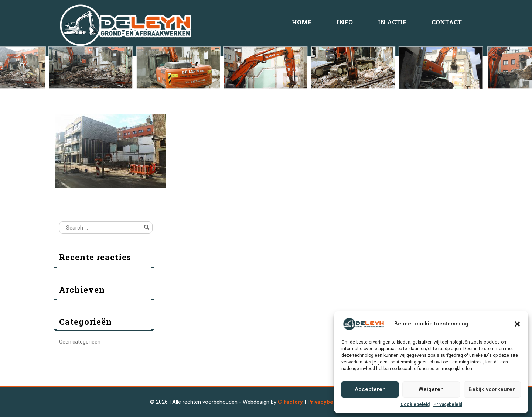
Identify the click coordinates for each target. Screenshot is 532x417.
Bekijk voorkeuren (492, 389)
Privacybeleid (448, 404)
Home (302, 22)
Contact (447, 22)
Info (345, 22)
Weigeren (431, 389)
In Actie (392, 22)
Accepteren (370, 389)
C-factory (290, 402)
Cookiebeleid (415, 404)
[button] (517, 324)
